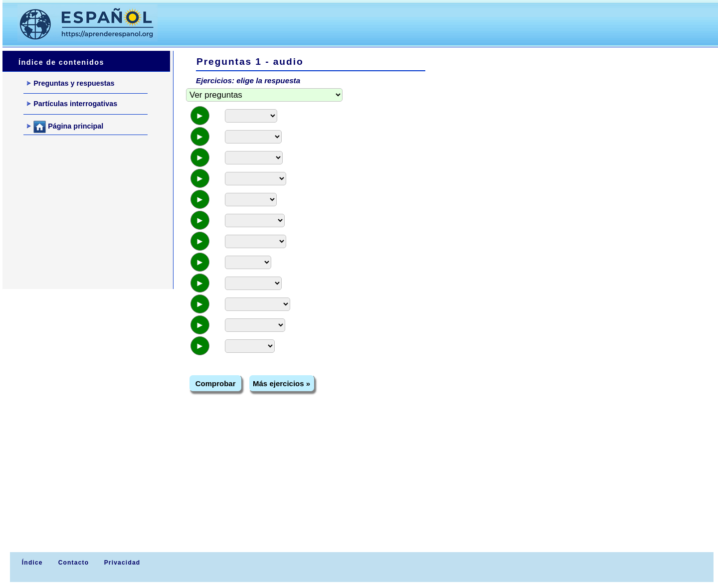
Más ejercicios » (281, 383)
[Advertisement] (354, 23)
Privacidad (122, 563)
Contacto (74, 563)
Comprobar (216, 383)
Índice (31, 563)
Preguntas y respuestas (71, 83)
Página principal (65, 127)
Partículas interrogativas (72, 104)
